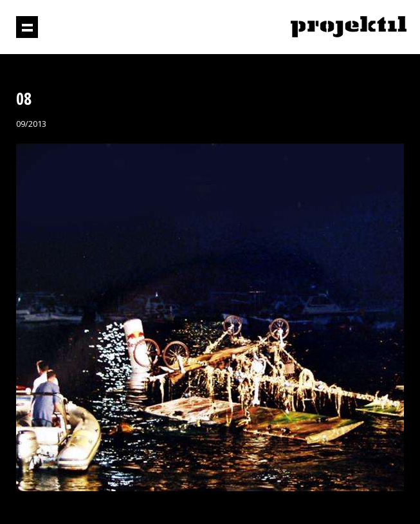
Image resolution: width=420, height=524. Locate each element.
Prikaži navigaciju (27, 27)
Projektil (349, 27)
